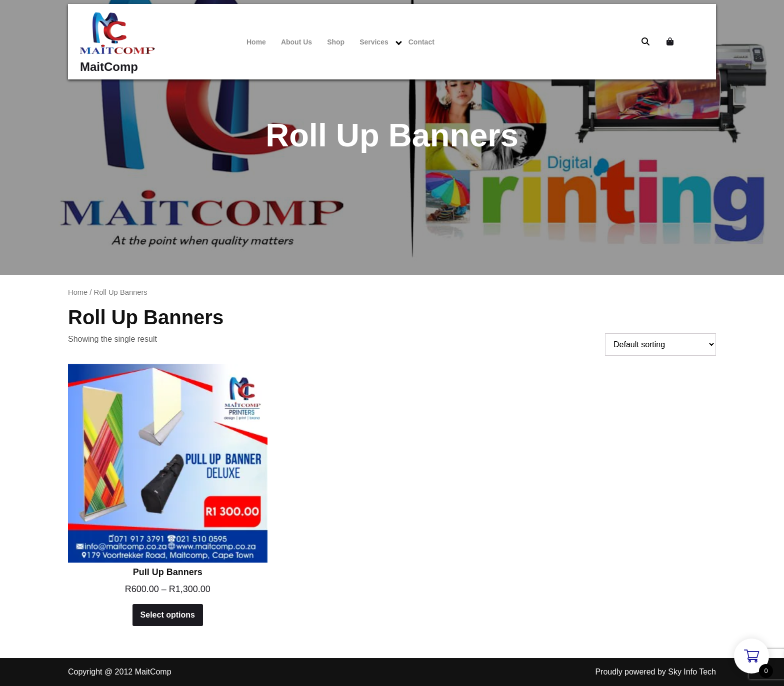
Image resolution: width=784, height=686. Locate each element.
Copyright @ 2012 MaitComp (120, 672)
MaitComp (109, 67)
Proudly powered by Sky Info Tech (655, 672)
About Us (296, 42)
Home (256, 42)
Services (374, 42)
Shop (336, 42)
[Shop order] (660, 344)
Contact (421, 42)
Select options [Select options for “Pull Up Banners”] (168, 615)
